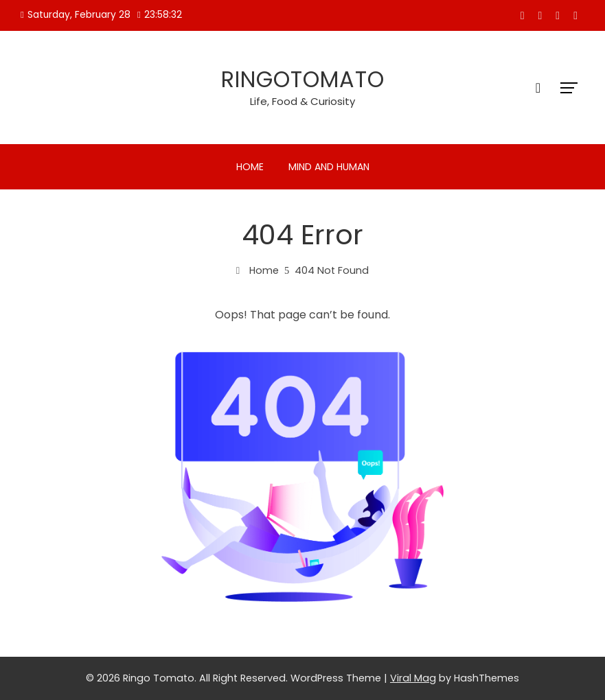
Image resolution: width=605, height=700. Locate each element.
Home (250, 167)
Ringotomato (303, 79)
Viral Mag (413, 678)
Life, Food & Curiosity (302, 101)
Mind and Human (329, 167)
